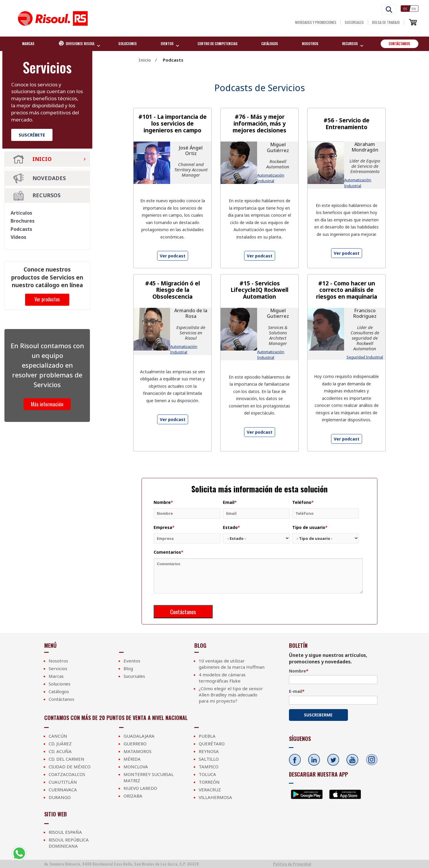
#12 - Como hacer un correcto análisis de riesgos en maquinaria (347, 290)
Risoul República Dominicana (69, 843)
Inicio (33, 159)
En (414, 9)
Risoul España (65, 832)
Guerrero (135, 744)
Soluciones (128, 43)
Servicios (58, 668)
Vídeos (18, 237)
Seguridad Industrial (365, 357)
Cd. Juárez (60, 744)
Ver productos (47, 299)
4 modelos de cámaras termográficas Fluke (222, 678)
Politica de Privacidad (292, 864)
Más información (47, 404)
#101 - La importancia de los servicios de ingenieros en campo (172, 124)
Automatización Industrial (271, 178)
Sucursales (354, 22)
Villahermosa (215, 797)
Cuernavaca (63, 790)
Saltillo (209, 759)
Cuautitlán (63, 782)
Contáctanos (399, 43)
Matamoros (138, 751)
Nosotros (310, 43)
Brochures (23, 221)
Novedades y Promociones (316, 22)
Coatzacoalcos (67, 774)
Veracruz (210, 790)
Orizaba (133, 796)
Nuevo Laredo (140, 788)
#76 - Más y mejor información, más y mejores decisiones (259, 124)
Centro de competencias (218, 43)
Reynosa (209, 751)
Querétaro (212, 744)
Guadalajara (139, 736)
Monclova (136, 767)
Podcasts (21, 229)
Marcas (28, 43)
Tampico (209, 767)
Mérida (132, 759)
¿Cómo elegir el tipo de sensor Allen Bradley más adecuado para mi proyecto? (231, 695)
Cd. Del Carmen (66, 759)
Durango (60, 797)
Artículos (21, 213)
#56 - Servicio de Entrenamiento (346, 124)
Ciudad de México (70, 767)
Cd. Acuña (60, 751)
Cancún (58, 736)
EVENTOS (168, 44)
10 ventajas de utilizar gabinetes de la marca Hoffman (232, 664)
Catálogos (270, 43)
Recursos (351, 44)
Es (405, 9)
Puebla (207, 736)
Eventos (132, 661)
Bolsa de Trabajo (386, 22)
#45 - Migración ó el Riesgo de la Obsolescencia (172, 290)
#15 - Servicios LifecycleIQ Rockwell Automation (259, 290)
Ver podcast (173, 256)
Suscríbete (32, 135)
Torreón (209, 782)
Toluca (207, 774)
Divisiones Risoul (77, 44)
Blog (128, 668)
